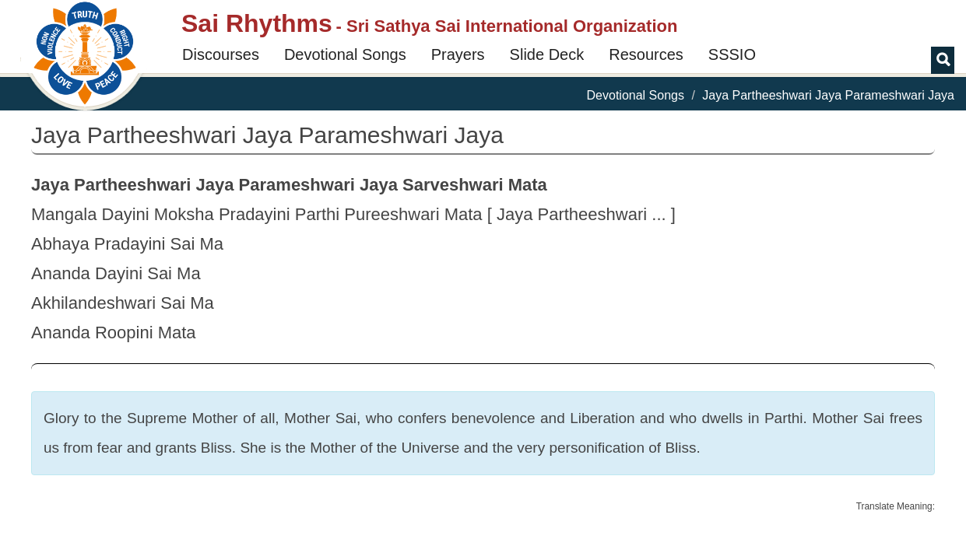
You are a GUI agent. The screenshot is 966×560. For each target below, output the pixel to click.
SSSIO (732, 54)
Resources (646, 54)
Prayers (458, 54)
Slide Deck (547, 54)
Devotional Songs (345, 54)
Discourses (221, 54)
